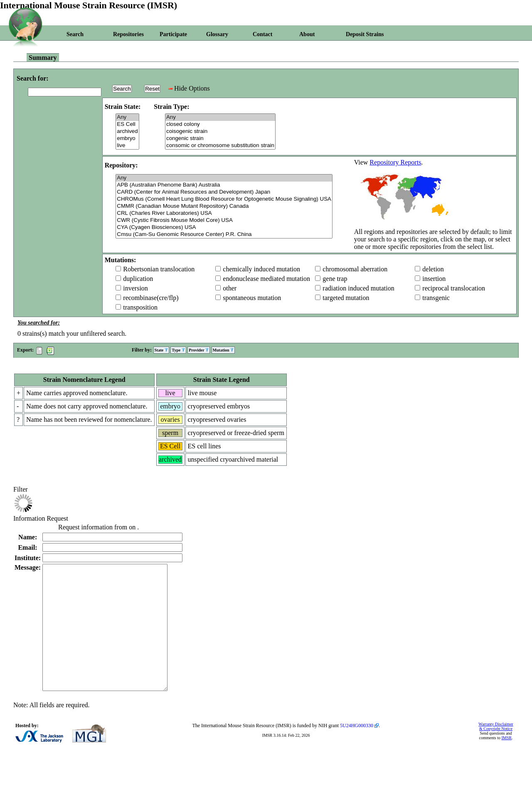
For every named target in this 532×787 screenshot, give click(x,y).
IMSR (506, 763)
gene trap (335, 279)
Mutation (223, 350)
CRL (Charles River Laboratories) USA (224, 213)
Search (75, 34)
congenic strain (220, 139)
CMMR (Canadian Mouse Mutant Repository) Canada (224, 206)
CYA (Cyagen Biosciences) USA (224, 227)
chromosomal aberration (355, 269)
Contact (262, 34)
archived (127, 132)
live (127, 146)
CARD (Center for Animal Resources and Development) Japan (224, 192)
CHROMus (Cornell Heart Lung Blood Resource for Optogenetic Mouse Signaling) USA (224, 199)
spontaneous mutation (252, 298)
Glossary (217, 34)
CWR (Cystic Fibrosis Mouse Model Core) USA (224, 220)
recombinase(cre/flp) (151, 298)
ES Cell (127, 124)
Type (178, 350)
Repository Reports (395, 162)
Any (127, 117)
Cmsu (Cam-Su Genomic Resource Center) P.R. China (224, 235)
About (307, 34)
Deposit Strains (365, 34)
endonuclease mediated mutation (266, 279)
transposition (140, 307)
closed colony (220, 124)
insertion (434, 279)
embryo (127, 139)
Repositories (128, 34)
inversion (135, 288)
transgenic (436, 298)
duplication (138, 279)
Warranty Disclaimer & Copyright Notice (496, 751)
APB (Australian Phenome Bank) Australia (224, 185)
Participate (173, 34)
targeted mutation (346, 298)
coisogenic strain (220, 132)
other (230, 288)
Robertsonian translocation (159, 269)
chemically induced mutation (261, 269)
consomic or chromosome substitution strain (220, 146)
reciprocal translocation (454, 288)
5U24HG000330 (357, 750)
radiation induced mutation (358, 288)
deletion (433, 269)
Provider (199, 350)
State (161, 350)
